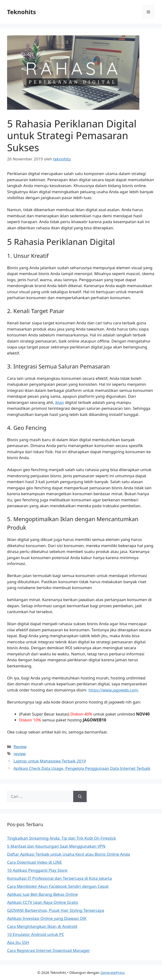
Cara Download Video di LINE (34, 862)
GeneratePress (113, 972)
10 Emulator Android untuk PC (36, 934)
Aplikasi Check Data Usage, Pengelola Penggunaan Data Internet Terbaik (82, 768)
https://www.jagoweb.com (113, 690)
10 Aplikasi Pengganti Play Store (37, 870)
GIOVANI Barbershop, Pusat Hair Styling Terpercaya (56, 910)
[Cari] (80, 796)
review (20, 754)
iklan (60, 402)
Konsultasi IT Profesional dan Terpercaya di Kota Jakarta (59, 878)
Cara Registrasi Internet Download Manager (48, 950)
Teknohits (21, 12)
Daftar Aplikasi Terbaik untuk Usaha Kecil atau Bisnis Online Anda (68, 854)
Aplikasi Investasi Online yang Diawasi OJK (47, 918)
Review (20, 747)
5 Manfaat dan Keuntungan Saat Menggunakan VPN (56, 846)
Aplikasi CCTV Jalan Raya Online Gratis (43, 902)
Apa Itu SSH (18, 942)
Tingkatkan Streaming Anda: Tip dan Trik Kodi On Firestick (62, 838)
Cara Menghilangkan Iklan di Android (42, 926)
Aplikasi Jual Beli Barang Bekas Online (43, 894)
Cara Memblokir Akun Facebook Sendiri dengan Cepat (58, 886)
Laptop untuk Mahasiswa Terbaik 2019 (50, 761)
